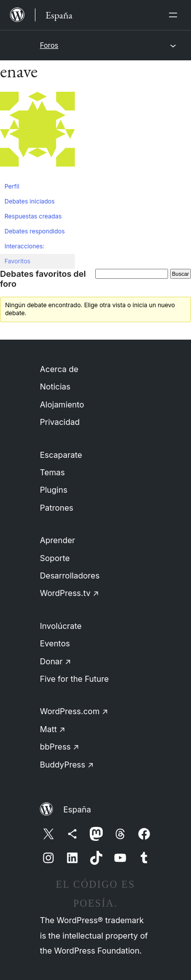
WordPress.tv (69, 593)
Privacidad (60, 422)
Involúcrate (61, 626)
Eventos (55, 643)
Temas (52, 472)
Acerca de (59, 369)
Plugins (54, 490)
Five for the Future (74, 679)
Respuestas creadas (33, 216)
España (77, 809)
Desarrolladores (70, 576)
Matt (53, 729)
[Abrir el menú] (175, 15)
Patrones (57, 508)
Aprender (58, 540)
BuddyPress (67, 765)
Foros (49, 45)
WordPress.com (74, 711)
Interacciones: (24, 246)
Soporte (55, 558)
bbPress (60, 747)
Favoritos (17, 261)
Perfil (12, 186)
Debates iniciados (30, 201)
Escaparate (61, 455)
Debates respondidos (35, 231)
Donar (56, 661)
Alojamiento (62, 404)
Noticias (55, 387)
